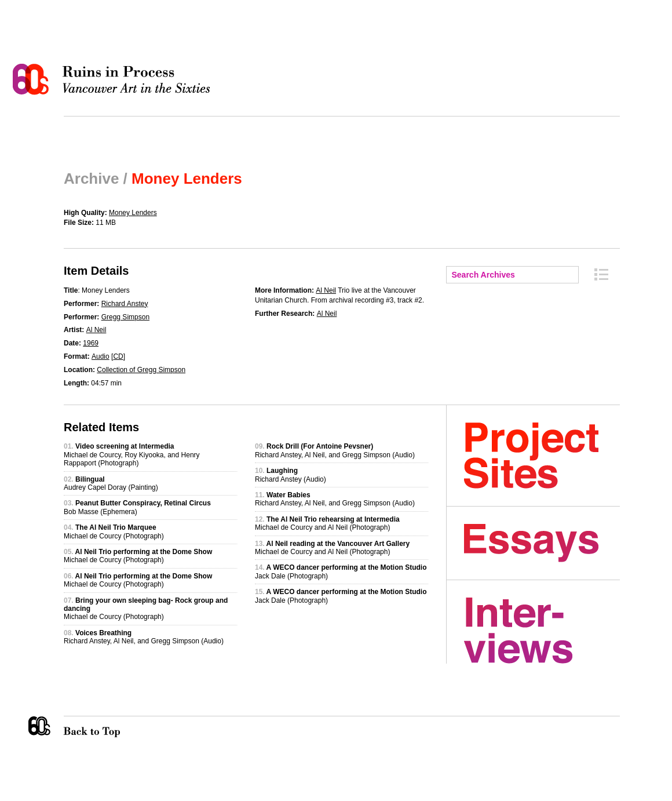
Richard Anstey (125, 304)
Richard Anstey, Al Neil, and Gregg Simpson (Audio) (144, 637)
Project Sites (542, 456)
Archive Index (601, 274)
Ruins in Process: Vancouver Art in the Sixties (114, 79)
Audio (101, 356)
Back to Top (115, 727)
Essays (542, 543)
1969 (91, 343)
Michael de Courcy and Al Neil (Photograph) (327, 523)
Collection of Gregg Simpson (141, 370)
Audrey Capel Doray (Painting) (111, 483)
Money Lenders (133, 213)
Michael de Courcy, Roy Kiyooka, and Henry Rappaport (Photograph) (132, 455)
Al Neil (96, 330)
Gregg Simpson (125, 317)
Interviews (542, 631)
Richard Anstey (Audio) (291, 475)
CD (118, 356)
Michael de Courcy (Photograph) (114, 531)
